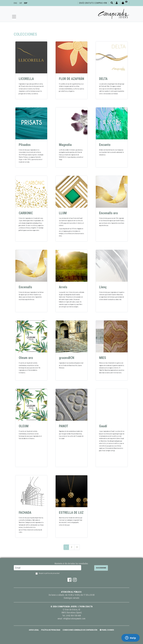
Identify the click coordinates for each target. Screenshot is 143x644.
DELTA (103, 79)
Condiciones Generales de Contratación (80, 630)
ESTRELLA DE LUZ (71, 513)
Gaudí (103, 426)
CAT (21, 3)
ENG (15, 3)
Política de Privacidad (51, 630)
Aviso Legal (34, 630)
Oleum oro (26, 358)
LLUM (63, 213)
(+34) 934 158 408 (73, 616)
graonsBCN (67, 358)
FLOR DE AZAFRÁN (71, 79)
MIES (103, 358)
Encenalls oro (108, 213)
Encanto (105, 145)
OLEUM (24, 426)
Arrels (63, 287)
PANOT (64, 426)
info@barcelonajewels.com (74, 619)
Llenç (103, 287)
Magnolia (65, 145)
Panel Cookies (107, 630)
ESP (26, 3)
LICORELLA (26, 79)
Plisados (25, 145)
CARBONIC (26, 213)
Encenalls (25, 287)
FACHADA (25, 513)
